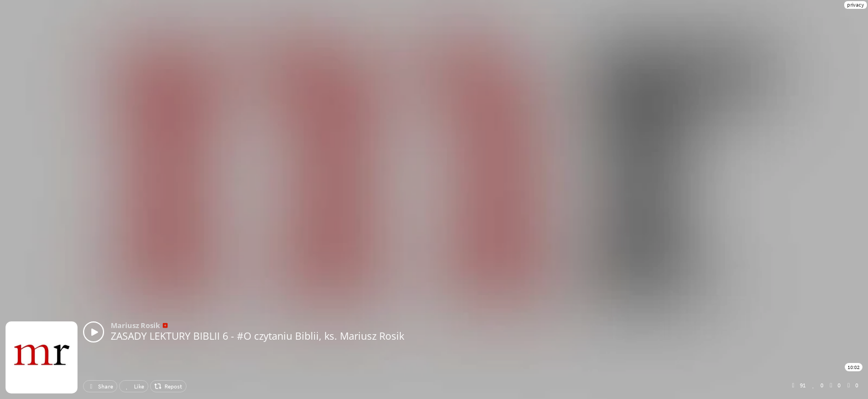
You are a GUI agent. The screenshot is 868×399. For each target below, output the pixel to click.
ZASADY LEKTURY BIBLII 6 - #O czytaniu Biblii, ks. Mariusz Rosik (257, 336)
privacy (856, 5)
